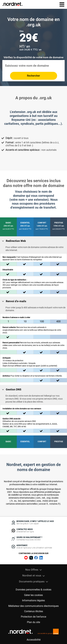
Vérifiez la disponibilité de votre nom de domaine (33, 57)
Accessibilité (34, 640)
